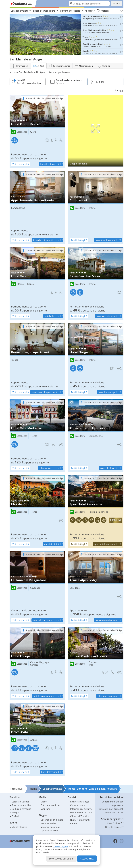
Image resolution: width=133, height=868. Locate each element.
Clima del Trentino (80, 816)
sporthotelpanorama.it (108, 544)
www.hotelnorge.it (110, 392)
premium (115, 520)
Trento (92, 208)
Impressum (118, 805)
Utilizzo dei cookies (114, 812)
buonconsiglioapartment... (47, 392)
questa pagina (60, 846)
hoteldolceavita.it (52, 772)
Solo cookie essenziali (61, 859)
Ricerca (117, 4)
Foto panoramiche (50, 805)
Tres (91, 665)
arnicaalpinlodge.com (108, 620)
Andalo (34, 740)
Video (44, 802)
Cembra (34, 665)
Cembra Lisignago (39, 662)
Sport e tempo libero (44, 11)
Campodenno (18, 208)
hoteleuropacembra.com (48, 696)
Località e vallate (20, 11)
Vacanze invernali (50, 831)
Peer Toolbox (115, 823)
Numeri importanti (80, 820)
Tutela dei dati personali (111, 809)
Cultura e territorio (70, 11)
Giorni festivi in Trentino (82, 812)
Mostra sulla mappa (96, 131)
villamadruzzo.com (51, 468)
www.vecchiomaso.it (109, 316)
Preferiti (103, 11)
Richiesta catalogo (80, 802)
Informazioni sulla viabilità (82, 809)
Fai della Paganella (98, 512)
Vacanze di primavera (52, 820)
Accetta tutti (87, 859)
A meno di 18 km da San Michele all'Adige (45, 554)
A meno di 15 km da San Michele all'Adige (45, 174)
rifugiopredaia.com (110, 696)
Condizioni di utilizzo (113, 802)
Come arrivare (78, 805)
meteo (73, 823)
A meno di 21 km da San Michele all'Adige (103, 630)
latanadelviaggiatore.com (48, 620)
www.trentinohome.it (109, 240)
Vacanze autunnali (50, 827)
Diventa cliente (114, 827)
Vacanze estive (48, 823)
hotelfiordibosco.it (52, 164)
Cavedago (35, 588)
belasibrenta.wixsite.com (48, 240)
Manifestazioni (19, 827)
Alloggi (88, 11)
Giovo (33, 132)
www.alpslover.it (111, 468)
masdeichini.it (54, 544)
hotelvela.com (54, 316)
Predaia (93, 662)
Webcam (45, 809)
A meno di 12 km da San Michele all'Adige (45, 98)
